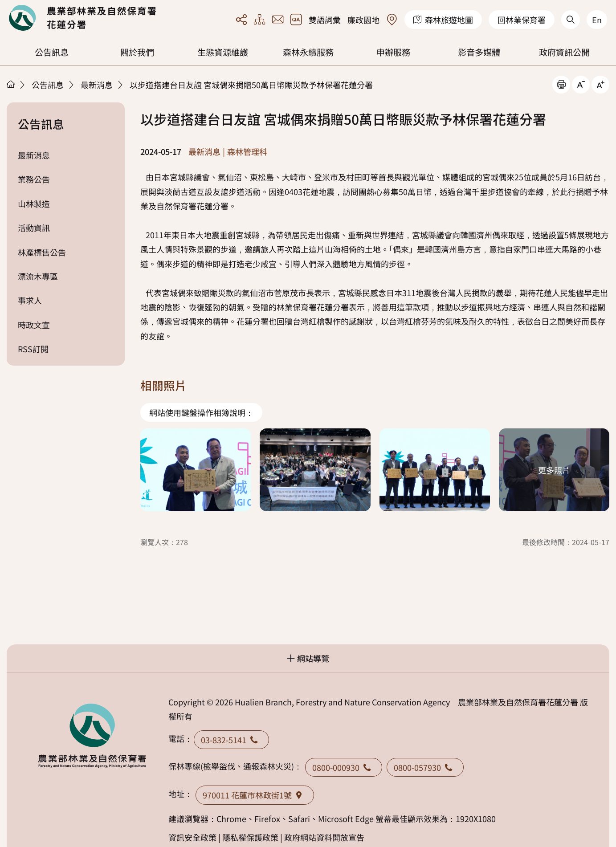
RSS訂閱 (33, 349)
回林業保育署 (522, 20)
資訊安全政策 (192, 837)
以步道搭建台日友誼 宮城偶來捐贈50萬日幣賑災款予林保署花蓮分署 (251, 85)
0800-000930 (344, 767)
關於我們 (137, 52)
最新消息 (97, 85)
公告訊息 (52, 52)
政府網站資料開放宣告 (324, 837)
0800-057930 (425, 767)
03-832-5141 (231, 740)
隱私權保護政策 (250, 837)
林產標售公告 (42, 252)
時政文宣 (34, 325)
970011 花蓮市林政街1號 (255, 795)
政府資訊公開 (564, 52)
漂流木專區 (38, 276)
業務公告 (34, 179)
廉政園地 (363, 20)
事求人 (30, 300)
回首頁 (82, 18)
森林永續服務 (308, 52)
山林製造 (34, 204)
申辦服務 (393, 52)
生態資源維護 (223, 52)
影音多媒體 (479, 52)
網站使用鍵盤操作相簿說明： (201, 412)
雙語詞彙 (325, 20)
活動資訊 (34, 228)
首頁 (11, 84)
